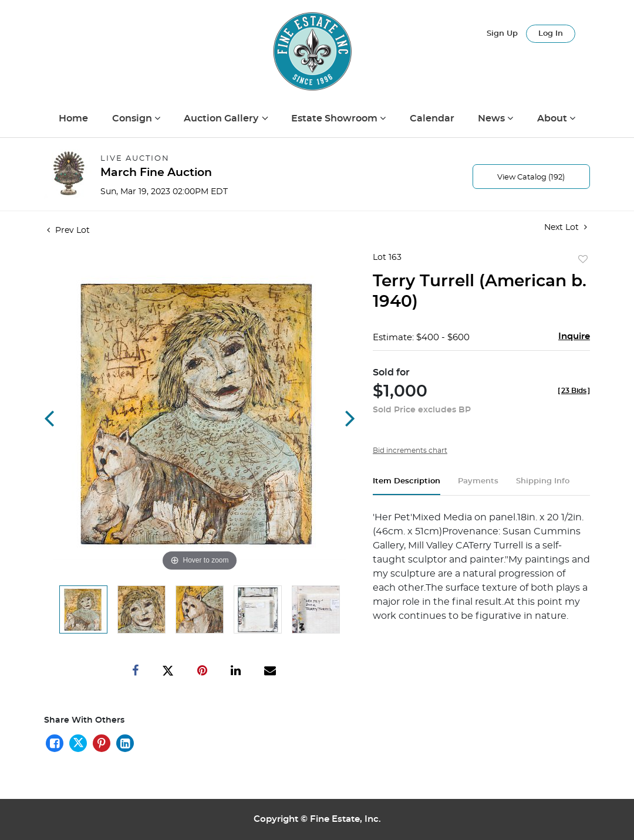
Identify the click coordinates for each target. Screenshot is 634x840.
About (553, 118)
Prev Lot (68, 231)
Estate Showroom (335, 118)
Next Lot (566, 227)
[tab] (407, 486)
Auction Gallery (222, 118)
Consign (133, 118)
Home (73, 118)
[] (574, 391)
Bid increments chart (410, 451)
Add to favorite (583, 260)
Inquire (574, 336)
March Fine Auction (156, 173)
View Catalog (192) (531, 177)
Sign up (502, 34)
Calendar (432, 118)
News (493, 118)
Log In (551, 34)
